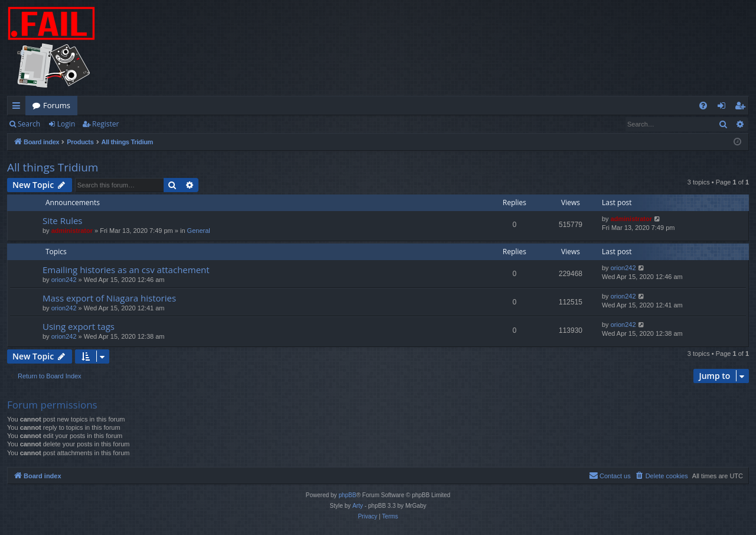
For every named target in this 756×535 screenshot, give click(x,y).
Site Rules (63, 221)
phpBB (347, 495)
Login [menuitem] (724, 108)
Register (105, 124)
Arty (358, 506)
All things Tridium (53, 167)
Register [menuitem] (742, 108)
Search (29, 124)
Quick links (19, 108)
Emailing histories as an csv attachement (126, 270)
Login (66, 124)
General (199, 231)
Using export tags (79, 326)
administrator (72, 231)
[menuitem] (703, 106)
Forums (57, 105)
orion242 (64, 280)
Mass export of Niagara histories (109, 298)
